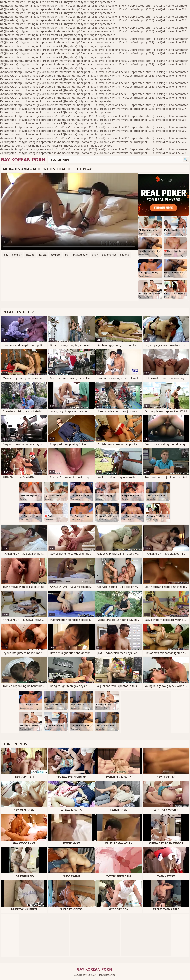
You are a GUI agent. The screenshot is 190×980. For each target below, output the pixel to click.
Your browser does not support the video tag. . (69, 212)
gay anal (125, 255)
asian (95, 255)
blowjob (30, 255)
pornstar (17, 255)
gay (6, 255)
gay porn (56, 255)
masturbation (81, 255)
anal (67, 255)
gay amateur (109, 255)
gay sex (43, 255)
